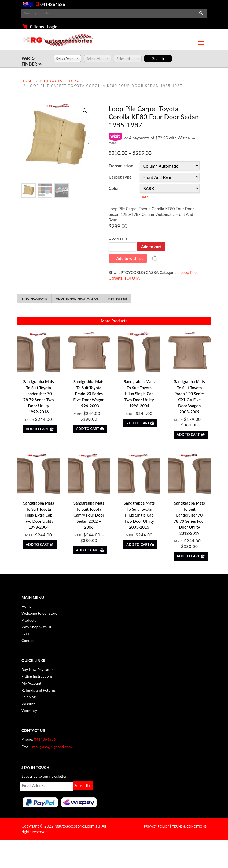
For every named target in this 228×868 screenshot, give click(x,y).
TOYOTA (77, 81)
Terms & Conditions (189, 826)
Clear (144, 197)
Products (51, 81)
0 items (37, 26)
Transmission (121, 166)
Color (114, 188)
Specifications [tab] (34, 298)
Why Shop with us (36, 627)
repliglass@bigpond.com (52, 747)
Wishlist (28, 704)
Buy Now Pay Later (37, 669)
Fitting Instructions (37, 676)
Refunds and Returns (38, 690)
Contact (28, 641)
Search (200, 13)
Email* (47, 786)
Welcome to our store (39, 613)
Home (28, 81)
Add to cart (151, 247)
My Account (31, 683)
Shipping (29, 697)
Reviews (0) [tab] (118, 298)
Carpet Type (120, 177)
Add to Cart (40, 429)
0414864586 (53, 4)
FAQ (25, 634)
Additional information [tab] (78, 298)
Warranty (29, 711)
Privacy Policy (156, 826)
